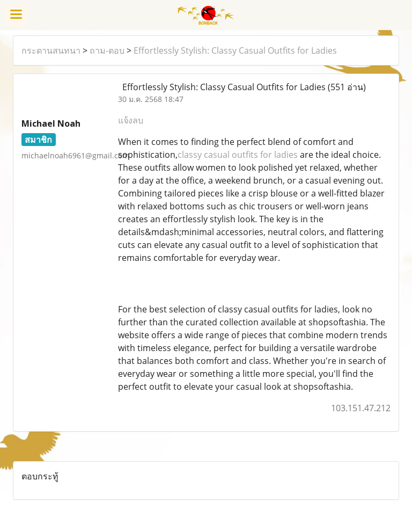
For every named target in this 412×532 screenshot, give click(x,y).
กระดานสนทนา (51, 50)
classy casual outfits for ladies (238, 155)
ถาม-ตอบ (107, 50)
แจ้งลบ (131, 120)
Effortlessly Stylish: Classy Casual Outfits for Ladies (235, 50)
